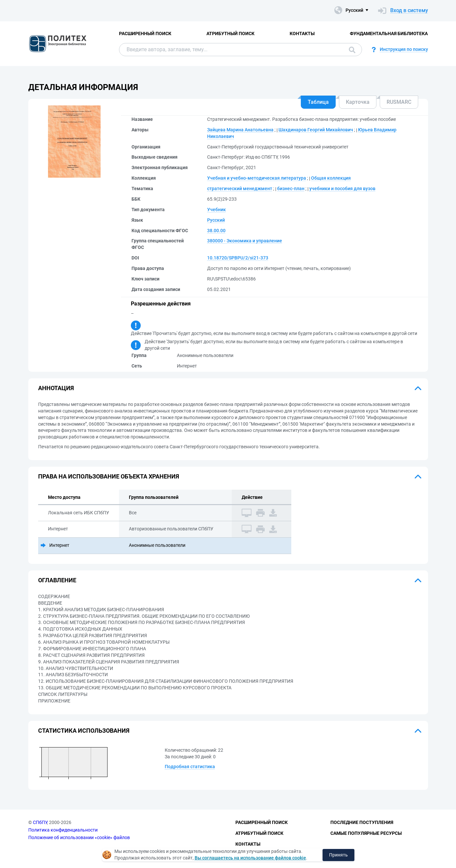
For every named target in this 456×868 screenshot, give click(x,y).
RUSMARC (399, 102)
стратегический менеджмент (240, 189)
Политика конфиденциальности (63, 830)
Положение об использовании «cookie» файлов (79, 837)
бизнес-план (291, 189)
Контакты (302, 33)
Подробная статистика (190, 767)
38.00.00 (216, 231)
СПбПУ (40, 822)
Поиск (352, 50)
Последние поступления (362, 822)
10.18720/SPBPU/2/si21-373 (238, 258)
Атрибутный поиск (230, 33)
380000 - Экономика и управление (245, 241)
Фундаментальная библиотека (389, 33)
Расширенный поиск (145, 33)
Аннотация (56, 388)
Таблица (318, 102)
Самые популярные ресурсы (366, 833)
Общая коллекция (331, 178)
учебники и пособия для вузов (342, 189)
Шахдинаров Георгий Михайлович (316, 130)
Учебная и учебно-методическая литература (257, 178)
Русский (216, 220)
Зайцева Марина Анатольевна (240, 130)
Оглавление (57, 580)
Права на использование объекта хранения (109, 476)
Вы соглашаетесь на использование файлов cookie (250, 858)
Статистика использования (84, 731)
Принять (338, 855)
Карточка (358, 102)
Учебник (216, 210)
